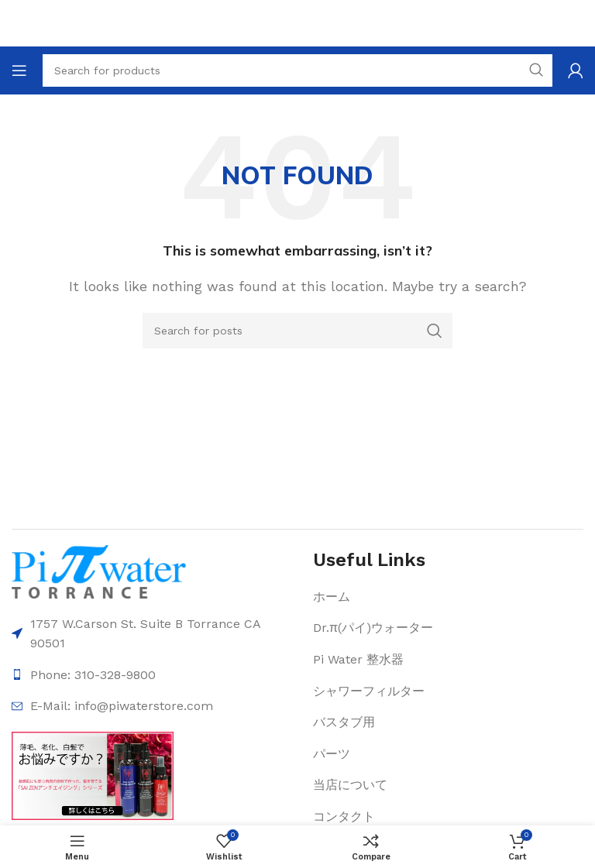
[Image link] (99, 570)
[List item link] (398, 597)
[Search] (297, 331)
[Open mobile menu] (19, 70)
